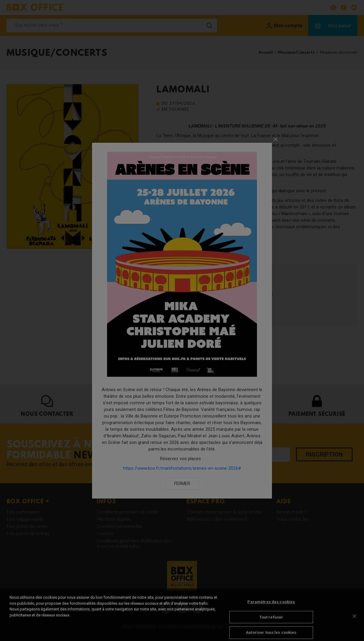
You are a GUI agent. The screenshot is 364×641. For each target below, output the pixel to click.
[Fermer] (354, 624)
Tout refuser (271, 625)
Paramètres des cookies (271, 610)
